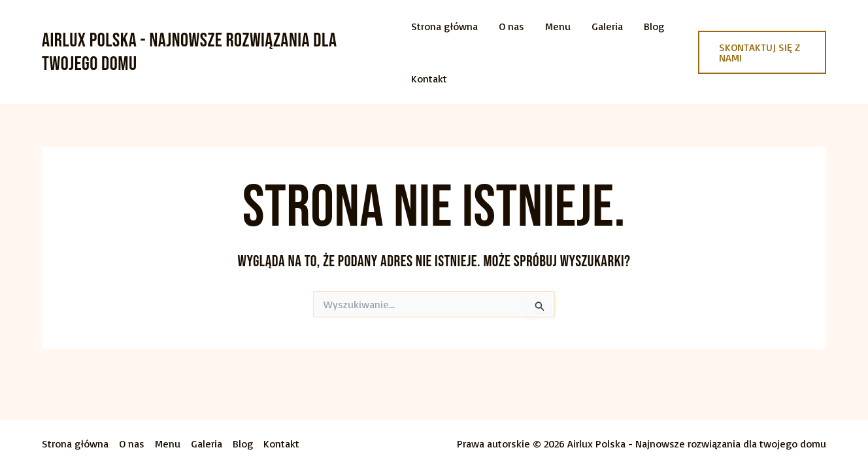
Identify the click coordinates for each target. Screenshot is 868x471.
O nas (511, 26)
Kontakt (429, 78)
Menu (558, 26)
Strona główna (444, 26)
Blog (654, 26)
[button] (762, 52)
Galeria (607, 26)
